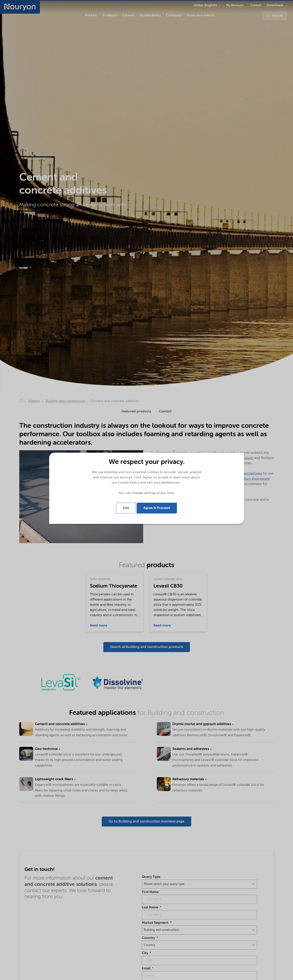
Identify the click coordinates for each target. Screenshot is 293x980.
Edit (126, 508)
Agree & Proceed (157, 508)
